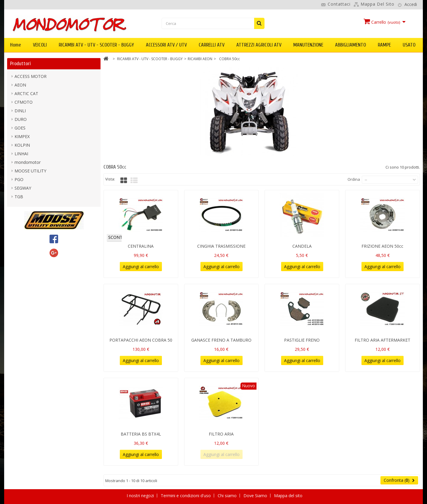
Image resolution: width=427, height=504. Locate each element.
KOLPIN (22, 145)
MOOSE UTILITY (30, 171)
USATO (409, 45)
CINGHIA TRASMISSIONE (221, 246)
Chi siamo (228, 496)
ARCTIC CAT (26, 93)
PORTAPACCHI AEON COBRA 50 (141, 340)
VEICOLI (40, 45)
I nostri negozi (141, 496)
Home (16, 45)
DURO (21, 119)
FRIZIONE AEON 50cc (382, 246)
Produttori (20, 64)
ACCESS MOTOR (31, 76)
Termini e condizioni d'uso (186, 496)
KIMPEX (22, 136)
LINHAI (21, 154)
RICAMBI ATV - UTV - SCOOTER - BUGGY (96, 45)
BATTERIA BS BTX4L (141, 434)
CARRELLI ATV (212, 45)
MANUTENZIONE (308, 45)
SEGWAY (23, 188)
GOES (20, 128)
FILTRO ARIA (221, 434)
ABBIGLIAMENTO (350, 45)
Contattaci (339, 4)
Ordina (354, 179)
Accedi (411, 4)
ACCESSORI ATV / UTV (166, 45)
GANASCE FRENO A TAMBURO (221, 340)
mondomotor (28, 162)
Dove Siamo (256, 496)
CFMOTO (24, 102)
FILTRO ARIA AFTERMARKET (383, 340)
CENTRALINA (141, 246)
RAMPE (384, 45)
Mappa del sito (377, 4)
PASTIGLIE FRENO (302, 340)
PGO (19, 179)
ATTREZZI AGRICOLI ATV (259, 45)
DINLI (20, 111)
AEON (20, 85)
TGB (19, 197)
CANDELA (302, 246)
